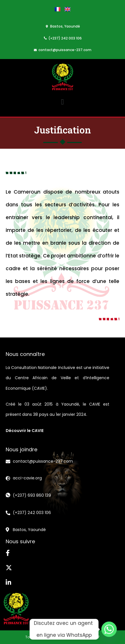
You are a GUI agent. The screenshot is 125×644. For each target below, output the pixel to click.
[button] (62, 102)
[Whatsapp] (109, 629)
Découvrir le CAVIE (25, 431)
